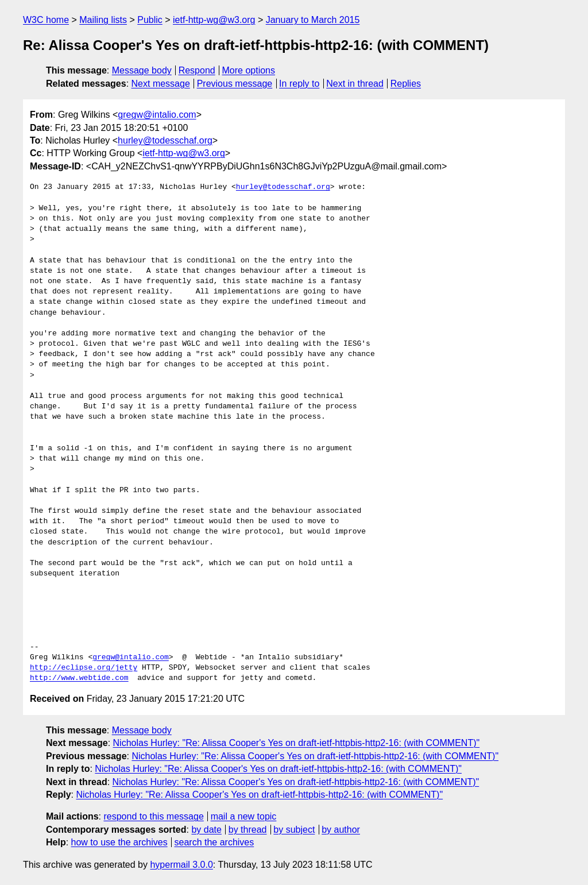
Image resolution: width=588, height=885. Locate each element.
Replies (406, 84)
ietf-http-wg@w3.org (214, 20)
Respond (197, 70)
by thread (248, 830)
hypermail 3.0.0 (181, 865)
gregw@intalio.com (157, 115)
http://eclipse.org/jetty (84, 668)
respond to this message (153, 816)
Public (150, 20)
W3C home (46, 20)
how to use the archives (119, 842)
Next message (161, 84)
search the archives (214, 842)
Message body (142, 70)
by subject (294, 830)
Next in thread (355, 84)
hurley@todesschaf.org (165, 140)
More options (249, 70)
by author (341, 830)
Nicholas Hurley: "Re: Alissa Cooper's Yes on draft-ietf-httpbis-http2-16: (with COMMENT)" (297, 743)
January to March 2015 (313, 20)
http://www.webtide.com (79, 678)
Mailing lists (103, 20)
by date (206, 830)
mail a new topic (244, 816)
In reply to (299, 84)
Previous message (235, 84)
